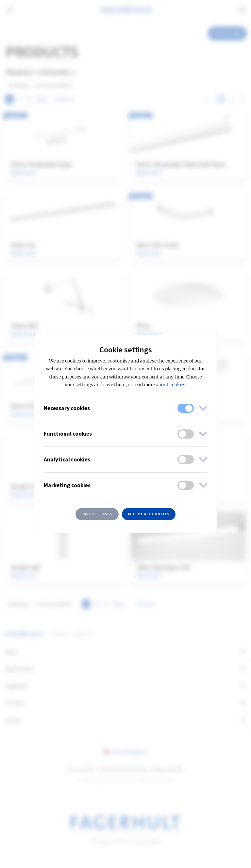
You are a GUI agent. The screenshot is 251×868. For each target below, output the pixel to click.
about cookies (171, 385)
